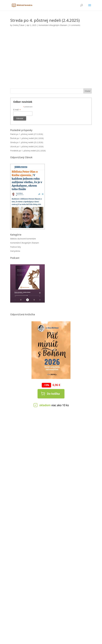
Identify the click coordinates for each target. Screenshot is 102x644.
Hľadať (87, 91)
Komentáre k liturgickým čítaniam (53, 25)
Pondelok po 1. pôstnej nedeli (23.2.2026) (28, 151)
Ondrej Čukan (19, 25)
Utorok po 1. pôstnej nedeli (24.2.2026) (27, 146)
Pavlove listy (16, 247)
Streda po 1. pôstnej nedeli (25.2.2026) (27, 142)
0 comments (75, 25)
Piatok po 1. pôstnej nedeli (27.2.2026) (27, 134)
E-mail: (17, 110)
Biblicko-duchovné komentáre (23, 239)
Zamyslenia (15, 251)
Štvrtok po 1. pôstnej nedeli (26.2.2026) (27, 138)
